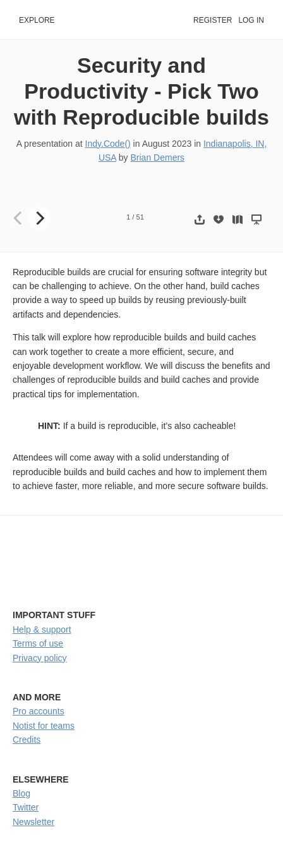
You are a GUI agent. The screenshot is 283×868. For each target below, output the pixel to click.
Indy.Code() (108, 144)
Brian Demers (158, 158)
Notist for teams (44, 726)
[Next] (39, 218)
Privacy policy (40, 658)
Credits (27, 740)
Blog (21, 793)
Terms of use (38, 643)
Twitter (26, 807)
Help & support (42, 629)
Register (213, 20)
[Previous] (19, 218)
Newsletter (33, 822)
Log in (251, 20)
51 (140, 217)
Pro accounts (39, 711)
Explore (37, 20)
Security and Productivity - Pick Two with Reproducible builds (141, 91)
